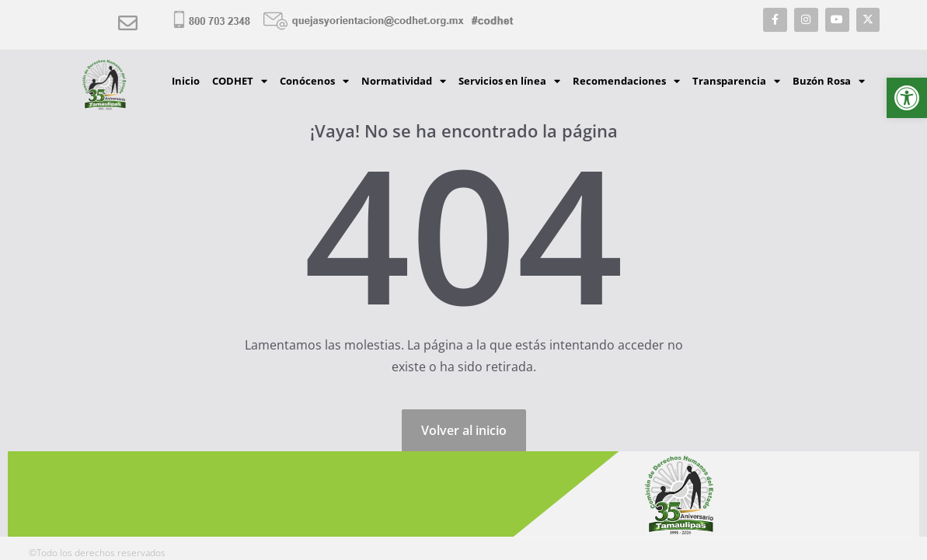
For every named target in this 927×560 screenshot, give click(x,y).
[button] (907, 98)
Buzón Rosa (829, 81)
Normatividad (404, 81)
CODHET (240, 81)
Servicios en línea (509, 81)
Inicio (186, 81)
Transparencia (736, 81)
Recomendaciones (626, 81)
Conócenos (314, 81)
